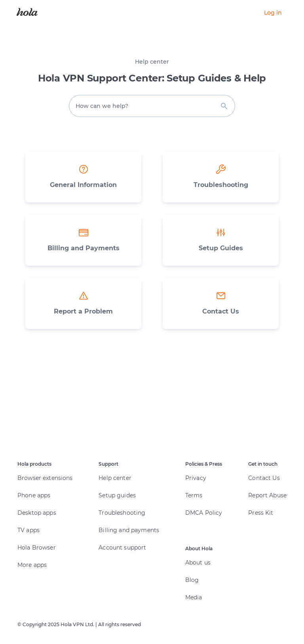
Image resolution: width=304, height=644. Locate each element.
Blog (192, 580)
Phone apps (34, 495)
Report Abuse (267, 495)
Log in (273, 13)
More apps (32, 565)
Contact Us (264, 478)
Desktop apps (37, 513)
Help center (115, 478)
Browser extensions (45, 478)
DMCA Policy (204, 513)
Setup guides (117, 495)
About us (198, 563)
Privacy (196, 478)
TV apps (28, 530)
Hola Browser (37, 548)
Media (194, 597)
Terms (194, 495)
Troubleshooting (122, 513)
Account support (122, 548)
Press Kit (261, 513)
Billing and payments (129, 530)
